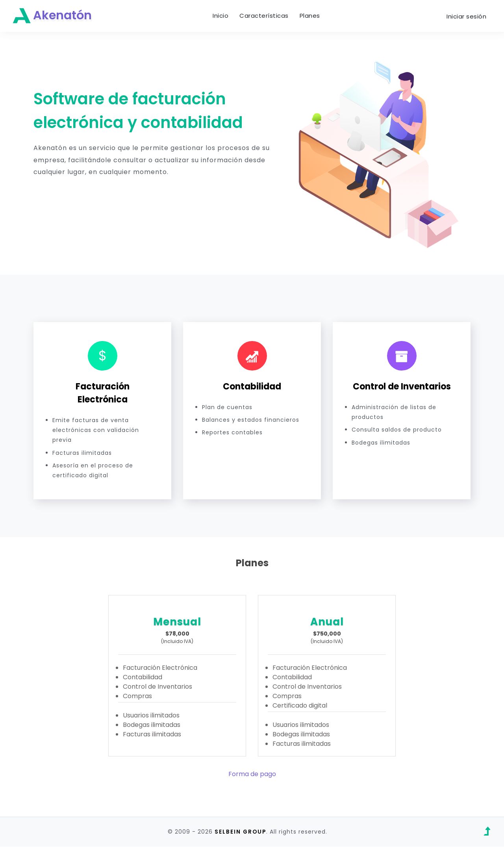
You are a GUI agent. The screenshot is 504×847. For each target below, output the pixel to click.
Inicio (222, 16)
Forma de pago (252, 775)
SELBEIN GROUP (240, 832)
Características (266, 16)
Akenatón (54, 16)
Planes (312, 16)
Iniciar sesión (466, 17)
